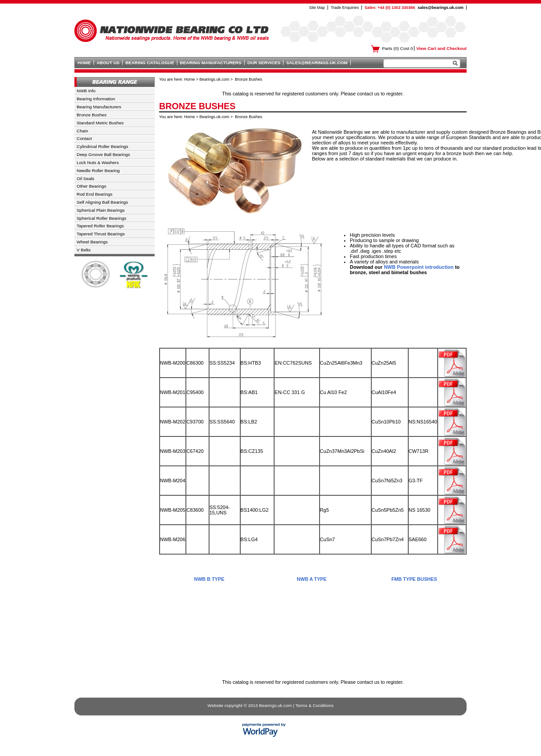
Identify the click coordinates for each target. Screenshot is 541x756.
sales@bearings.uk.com (441, 8)
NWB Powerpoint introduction (418, 267)
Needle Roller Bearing (98, 171)
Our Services (264, 63)
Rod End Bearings (94, 194)
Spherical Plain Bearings (101, 210)
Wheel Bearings (92, 242)
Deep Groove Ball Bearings (103, 154)
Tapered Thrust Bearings (101, 234)
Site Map (317, 8)
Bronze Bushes (92, 115)
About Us (108, 63)
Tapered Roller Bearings (100, 226)
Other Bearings (91, 186)
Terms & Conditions (315, 705)
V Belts (84, 250)
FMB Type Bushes (414, 579)
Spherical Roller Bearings (101, 218)
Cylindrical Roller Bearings (102, 146)
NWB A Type (312, 579)
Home (84, 63)
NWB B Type (209, 579)
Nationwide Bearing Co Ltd (172, 29)
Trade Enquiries (345, 8)
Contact (84, 138)
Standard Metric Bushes (100, 123)
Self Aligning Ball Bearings (102, 202)
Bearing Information (96, 99)
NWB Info (86, 91)
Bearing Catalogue (150, 63)
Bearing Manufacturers (211, 63)
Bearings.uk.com (215, 79)
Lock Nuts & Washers (98, 162)
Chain (82, 131)
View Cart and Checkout (441, 48)
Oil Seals (86, 179)
